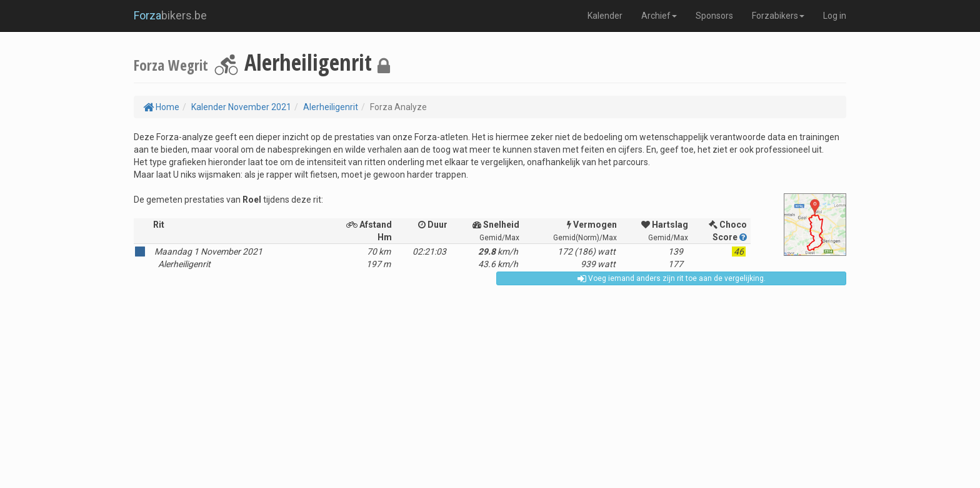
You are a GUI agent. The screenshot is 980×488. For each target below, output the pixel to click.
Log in (835, 16)
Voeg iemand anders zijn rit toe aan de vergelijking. (672, 278)
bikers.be (170, 15)
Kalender (605, 16)
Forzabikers (778, 16)
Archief (659, 16)
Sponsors (714, 16)
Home (161, 107)
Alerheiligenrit (331, 107)
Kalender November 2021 (241, 107)
